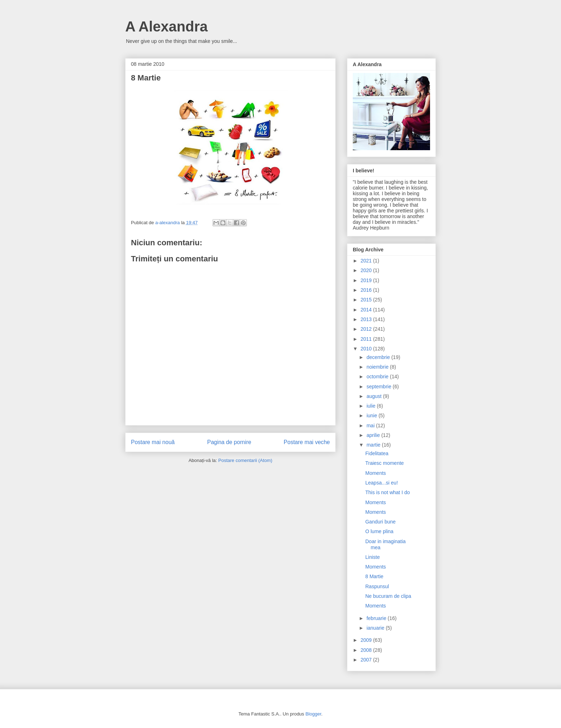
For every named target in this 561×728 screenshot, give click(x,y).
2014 (367, 310)
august (375, 396)
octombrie (378, 377)
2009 (367, 640)
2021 (367, 261)
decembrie (379, 357)
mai (371, 426)
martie (374, 445)
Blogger (313, 714)
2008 (367, 650)
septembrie (379, 387)
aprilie (374, 435)
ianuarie (376, 628)
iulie (372, 406)
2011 (367, 339)
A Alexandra (166, 26)
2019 (367, 280)
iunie (372, 415)
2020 (367, 270)
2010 (367, 349)
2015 (367, 300)
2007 (367, 660)
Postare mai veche (307, 442)
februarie (377, 618)
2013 (367, 319)
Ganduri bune (380, 522)
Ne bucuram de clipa (388, 596)
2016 (367, 290)
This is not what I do (388, 492)
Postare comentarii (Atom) (245, 460)
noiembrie (378, 367)
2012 (367, 329)
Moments (376, 473)
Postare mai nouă (153, 442)
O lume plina (379, 531)
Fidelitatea (377, 453)
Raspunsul (377, 586)
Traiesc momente (385, 463)
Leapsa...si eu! (382, 483)
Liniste (372, 557)
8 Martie (374, 576)
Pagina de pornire (229, 442)
